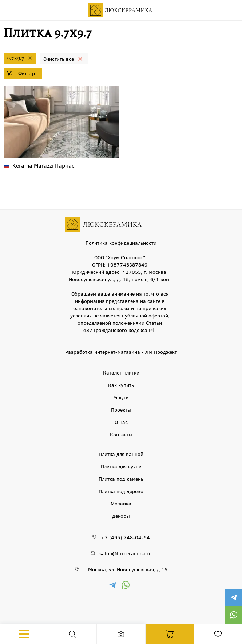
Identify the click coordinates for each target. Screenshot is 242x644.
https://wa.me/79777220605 (233, 615)
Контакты (121, 434)
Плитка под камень (121, 479)
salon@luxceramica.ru (126, 553)
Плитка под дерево (121, 491)
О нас (121, 422)
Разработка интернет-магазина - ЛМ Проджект (121, 352)
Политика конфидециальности (121, 243)
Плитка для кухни (121, 466)
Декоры (121, 516)
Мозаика (121, 503)
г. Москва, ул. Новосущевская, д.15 (125, 569)
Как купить (121, 385)
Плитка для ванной (121, 454)
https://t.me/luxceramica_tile (233, 597)
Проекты (121, 409)
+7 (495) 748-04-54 (125, 537)
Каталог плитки (121, 372)
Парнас (43, 165)
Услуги (121, 397)
